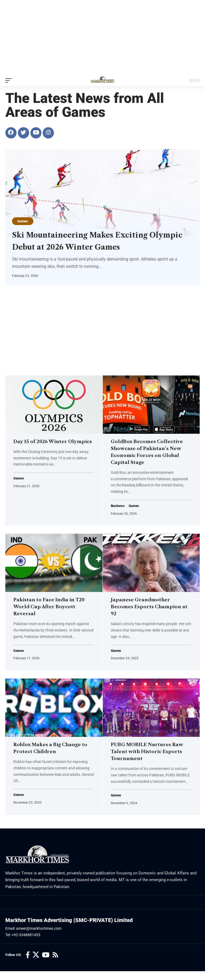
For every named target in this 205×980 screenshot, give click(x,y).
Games (23, 210)
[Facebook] (28, 964)
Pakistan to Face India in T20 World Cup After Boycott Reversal (48, 615)
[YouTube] (46, 964)
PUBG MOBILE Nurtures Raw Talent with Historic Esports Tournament (146, 760)
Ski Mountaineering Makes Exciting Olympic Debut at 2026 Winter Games (102, 236)
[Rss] (55, 964)
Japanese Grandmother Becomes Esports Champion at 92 (151, 615)
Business (118, 514)
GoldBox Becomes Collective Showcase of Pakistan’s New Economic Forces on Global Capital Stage (147, 457)
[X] (36, 964)
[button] (10, 80)
